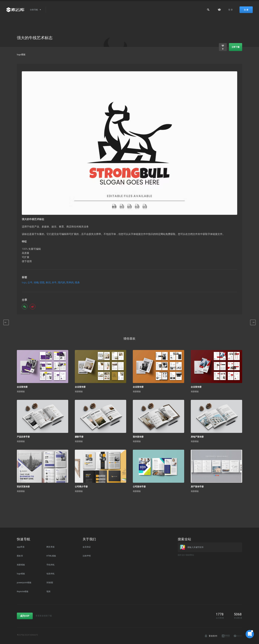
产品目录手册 (23, 437)
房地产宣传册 (197, 437)
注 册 (246, 10)
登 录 (231, 10)
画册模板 (21, 392)
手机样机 (51, 565)
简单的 (70, 283)
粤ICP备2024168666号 (28, 635)
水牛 (54, 283)
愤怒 (42, 283)
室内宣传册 (138, 437)
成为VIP (25, 616)
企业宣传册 (22, 387)
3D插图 (50, 583)
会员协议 (87, 547)
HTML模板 (51, 556)
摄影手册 (79, 437)
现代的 (62, 283)
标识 (48, 283)
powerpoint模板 (24, 583)
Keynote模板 (23, 592)
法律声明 (87, 556)
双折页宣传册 (23, 487)
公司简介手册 (81, 487)
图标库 (20, 556)
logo (24, 283)
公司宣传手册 (139, 487)
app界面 (21, 547)
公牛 (30, 283)
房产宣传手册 (197, 487)
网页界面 (51, 547)
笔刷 (48, 592)
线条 (77, 283)
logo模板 (21, 55)
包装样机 (51, 574)
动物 (36, 283)
